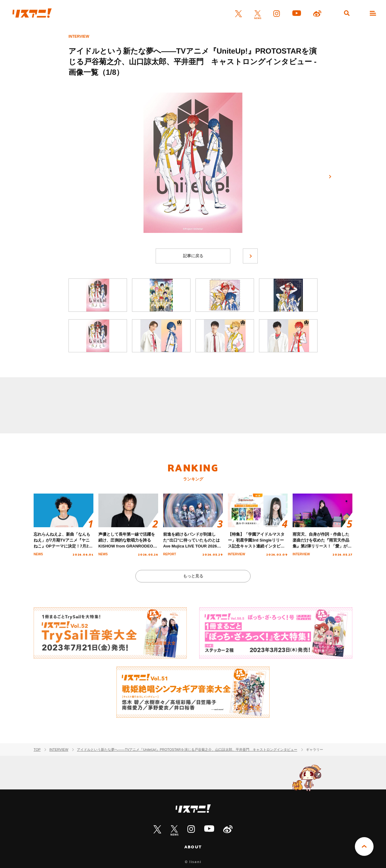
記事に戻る (193, 256)
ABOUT (193, 847)
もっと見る (193, 576)
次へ (330, 177)
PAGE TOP (364, 846)
